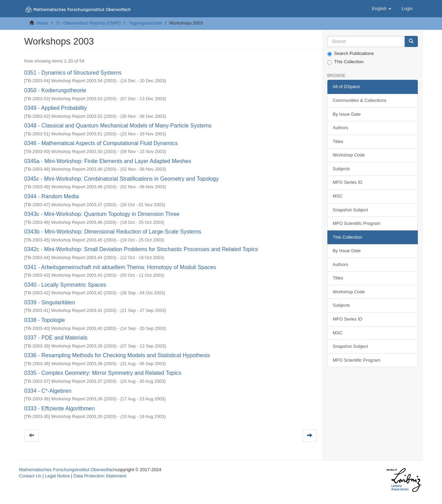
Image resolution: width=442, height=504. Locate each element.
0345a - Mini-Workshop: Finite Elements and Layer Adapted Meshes (108, 161)
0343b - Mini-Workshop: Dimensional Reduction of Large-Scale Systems (113, 232)
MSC (338, 196)
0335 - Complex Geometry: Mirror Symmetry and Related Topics (103, 373)
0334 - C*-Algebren (48, 391)
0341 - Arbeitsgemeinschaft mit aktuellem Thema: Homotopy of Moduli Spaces (120, 267)
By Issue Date (347, 114)
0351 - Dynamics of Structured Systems (73, 73)
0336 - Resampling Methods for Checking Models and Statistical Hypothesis (117, 355)
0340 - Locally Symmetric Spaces (65, 285)
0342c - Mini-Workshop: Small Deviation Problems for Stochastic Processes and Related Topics (141, 249)
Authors (341, 128)
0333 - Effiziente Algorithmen (59, 408)
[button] (382, 9)
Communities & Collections (360, 100)
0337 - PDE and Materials (56, 338)
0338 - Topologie (45, 320)
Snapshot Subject (350, 210)
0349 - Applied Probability (55, 108)
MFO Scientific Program (357, 223)
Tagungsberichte (146, 23)
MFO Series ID (348, 182)
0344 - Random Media (51, 196)
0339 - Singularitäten (50, 302)
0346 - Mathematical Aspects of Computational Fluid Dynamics (101, 143)
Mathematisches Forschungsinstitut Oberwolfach (67, 470)
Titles (338, 141)
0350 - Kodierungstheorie (55, 90)
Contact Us (30, 476)
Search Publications (351, 54)
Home (42, 23)
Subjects (342, 169)
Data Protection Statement (100, 476)
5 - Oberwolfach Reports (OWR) (89, 23)
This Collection (345, 62)
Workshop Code (349, 155)
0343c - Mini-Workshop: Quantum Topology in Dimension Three (102, 214)
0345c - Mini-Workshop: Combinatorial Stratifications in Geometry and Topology (121, 179)
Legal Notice (57, 476)
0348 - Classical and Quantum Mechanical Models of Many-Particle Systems (118, 126)
